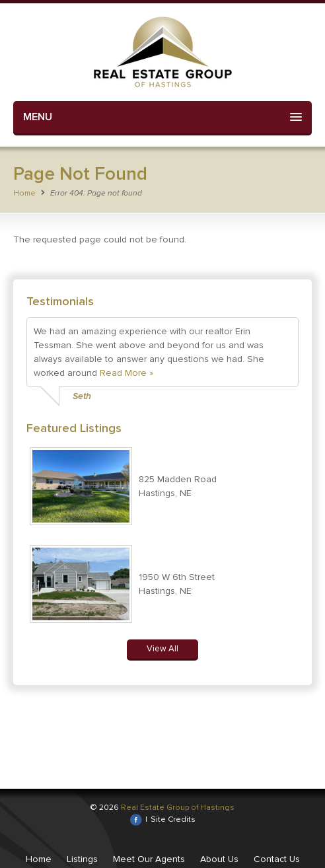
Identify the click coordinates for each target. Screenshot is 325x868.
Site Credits (173, 819)
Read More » (126, 373)
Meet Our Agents (149, 859)
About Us (219, 859)
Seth (82, 396)
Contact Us (277, 859)
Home (24, 193)
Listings (82, 859)
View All (162, 649)
